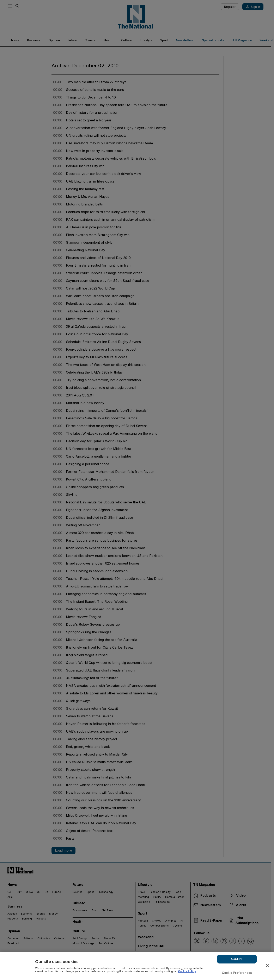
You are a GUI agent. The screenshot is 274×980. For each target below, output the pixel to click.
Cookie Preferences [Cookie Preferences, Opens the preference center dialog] (237, 973)
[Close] (267, 966)
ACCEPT (237, 959)
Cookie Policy (187, 971)
